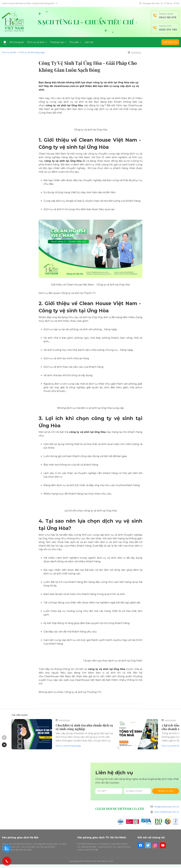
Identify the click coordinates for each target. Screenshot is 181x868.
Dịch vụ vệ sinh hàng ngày (32, 52)
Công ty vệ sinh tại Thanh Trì (78, 293)
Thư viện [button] (75, 42)
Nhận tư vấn (166, 791)
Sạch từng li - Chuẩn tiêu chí (87, 22)
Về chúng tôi (17, 42)
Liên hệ (89, 42)
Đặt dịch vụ (170, 42)
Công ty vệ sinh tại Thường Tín (83, 692)
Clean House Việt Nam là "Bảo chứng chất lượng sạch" (29, 3)
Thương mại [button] (58, 42)
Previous (4, 738)
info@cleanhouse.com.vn (167, 807)
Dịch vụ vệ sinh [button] (37, 42)
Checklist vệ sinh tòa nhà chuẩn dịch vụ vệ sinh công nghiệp (84, 727)
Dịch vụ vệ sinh (9, 52)
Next (4, 745)
